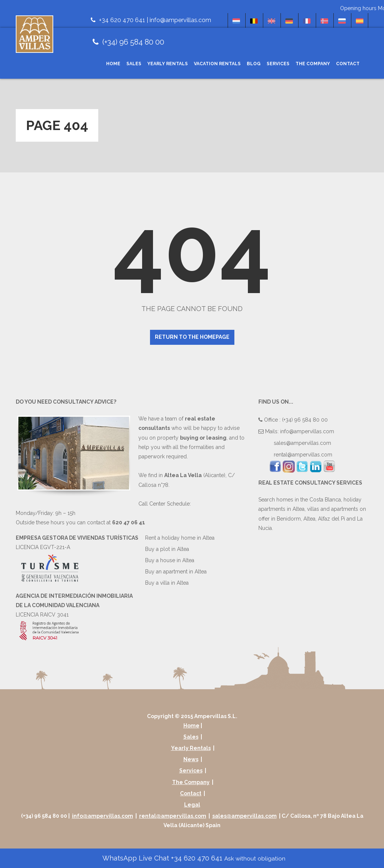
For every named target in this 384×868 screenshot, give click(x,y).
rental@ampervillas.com (303, 455)
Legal (192, 805)
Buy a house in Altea (170, 560)
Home (113, 64)
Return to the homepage (192, 337)
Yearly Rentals (168, 64)
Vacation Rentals (217, 64)
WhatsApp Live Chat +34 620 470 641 (193, 858)
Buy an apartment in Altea (176, 572)
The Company (313, 64)
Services (278, 64)
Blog (254, 64)
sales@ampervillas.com (302, 443)
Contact (348, 64)
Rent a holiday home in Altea (180, 538)
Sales (134, 64)
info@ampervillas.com (180, 20)
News (191, 759)
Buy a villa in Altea (167, 583)
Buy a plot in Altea (167, 549)
